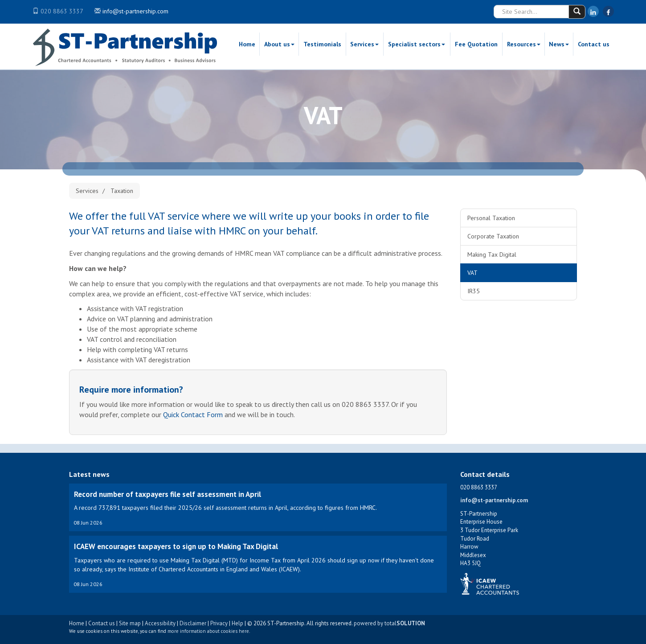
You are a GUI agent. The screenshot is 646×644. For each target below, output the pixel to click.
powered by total (389, 623)
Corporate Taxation (493, 236)
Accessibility (160, 623)
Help (237, 623)
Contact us (594, 44)
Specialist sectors (417, 44)
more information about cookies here (208, 631)
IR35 (474, 291)
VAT (472, 273)
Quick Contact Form (193, 414)
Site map (130, 623)
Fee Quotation (476, 44)
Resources (524, 44)
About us (279, 44)
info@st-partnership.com (135, 11)
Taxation (122, 191)
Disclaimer (193, 623)
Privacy (219, 623)
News (559, 44)
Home (247, 44)
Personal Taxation (491, 218)
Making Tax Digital (492, 254)
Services (364, 44)
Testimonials (322, 44)
